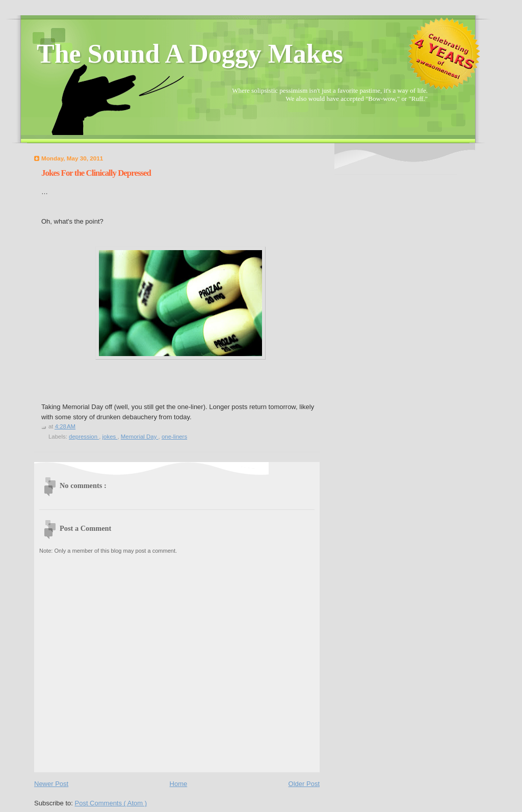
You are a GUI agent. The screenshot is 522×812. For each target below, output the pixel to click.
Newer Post (51, 784)
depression (84, 437)
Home (179, 784)
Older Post (304, 784)
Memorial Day (140, 437)
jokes (110, 437)
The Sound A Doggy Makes (190, 54)
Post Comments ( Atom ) (111, 803)
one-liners (174, 437)
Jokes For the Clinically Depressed (96, 173)
